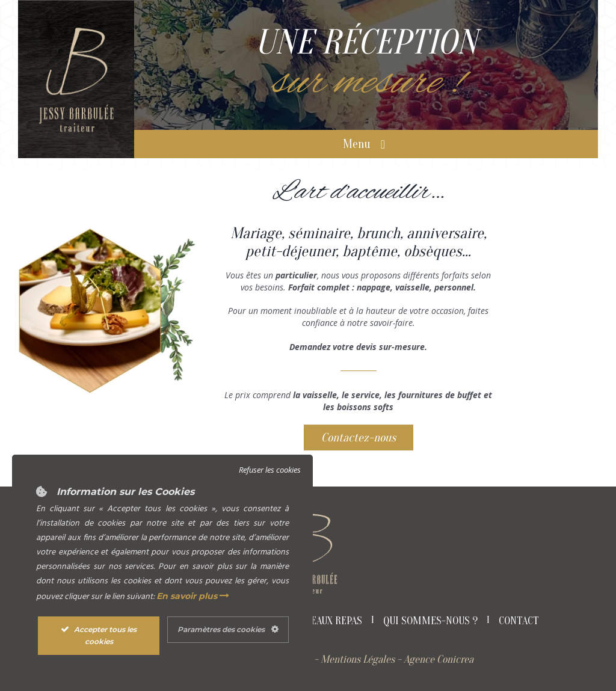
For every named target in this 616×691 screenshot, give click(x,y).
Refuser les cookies (270, 470)
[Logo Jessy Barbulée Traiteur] (76, 29)
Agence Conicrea (439, 659)
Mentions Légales (358, 659)
